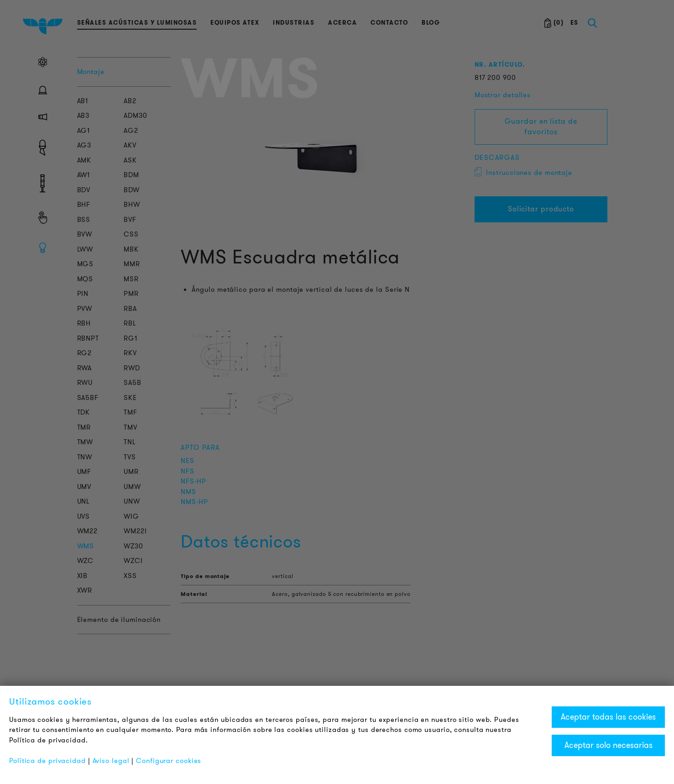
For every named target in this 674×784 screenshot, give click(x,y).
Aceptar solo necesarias (609, 745)
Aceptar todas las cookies (608, 717)
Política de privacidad (47, 761)
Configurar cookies (169, 761)
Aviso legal (111, 761)
